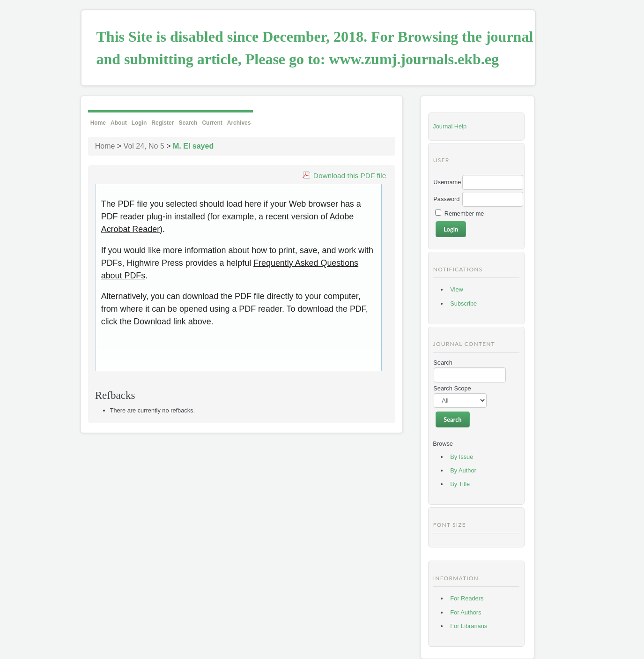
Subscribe (463, 303)
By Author (463, 470)
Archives (239, 123)
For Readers (467, 598)
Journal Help (450, 126)
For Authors (466, 612)
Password (446, 199)
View (457, 289)
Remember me (464, 213)
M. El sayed (193, 146)
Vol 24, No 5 (144, 146)
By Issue (462, 457)
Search (188, 123)
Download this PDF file (350, 176)
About (119, 123)
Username (447, 182)
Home (98, 123)
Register (163, 123)
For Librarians (469, 626)
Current (212, 123)
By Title (460, 484)
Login (139, 123)
